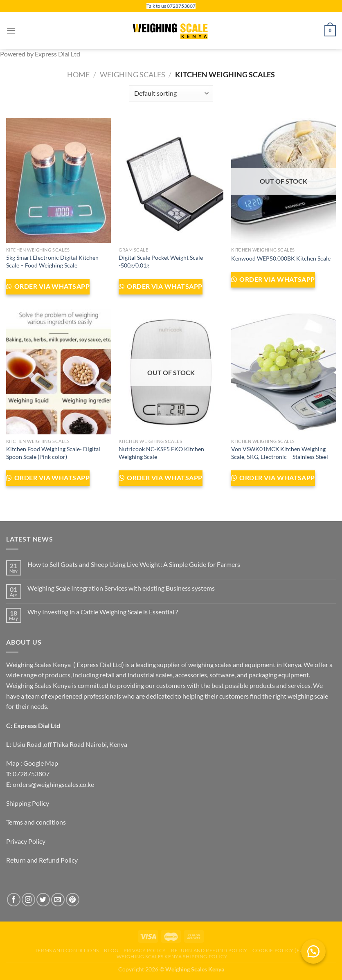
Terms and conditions (36, 822)
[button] (313, 951)
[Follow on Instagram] (28, 900)
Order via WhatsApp (51, 286)
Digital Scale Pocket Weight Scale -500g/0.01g (161, 261)
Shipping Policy (28, 803)
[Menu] (11, 30)
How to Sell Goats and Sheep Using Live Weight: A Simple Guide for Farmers (134, 564)
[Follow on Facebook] (14, 900)
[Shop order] (171, 93)
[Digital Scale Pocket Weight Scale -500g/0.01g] (171, 180)
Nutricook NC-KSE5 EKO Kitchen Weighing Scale (161, 453)
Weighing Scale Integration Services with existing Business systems (121, 588)
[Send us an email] (58, 900)
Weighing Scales (133, 74)
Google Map (41, 763)
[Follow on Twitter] (43, 900)
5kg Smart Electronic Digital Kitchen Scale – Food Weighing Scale (52, 261)
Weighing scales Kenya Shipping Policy (172, 956)
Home (78, 74)
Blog (111, 950)
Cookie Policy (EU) (279, 950)
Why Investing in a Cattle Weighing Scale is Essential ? (103, 612)
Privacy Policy (26, 841)
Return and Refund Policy (42, 860)
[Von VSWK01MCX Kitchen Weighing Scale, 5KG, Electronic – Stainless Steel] (283, 372)
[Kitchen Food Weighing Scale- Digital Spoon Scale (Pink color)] (59, 372)
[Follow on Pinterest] (73, 900)
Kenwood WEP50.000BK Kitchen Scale (281, 258)
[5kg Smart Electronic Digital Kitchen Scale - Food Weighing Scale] (59, 180)
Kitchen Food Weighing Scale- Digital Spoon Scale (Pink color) (53, 453)
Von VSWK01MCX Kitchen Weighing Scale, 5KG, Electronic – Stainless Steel (280, 453)
